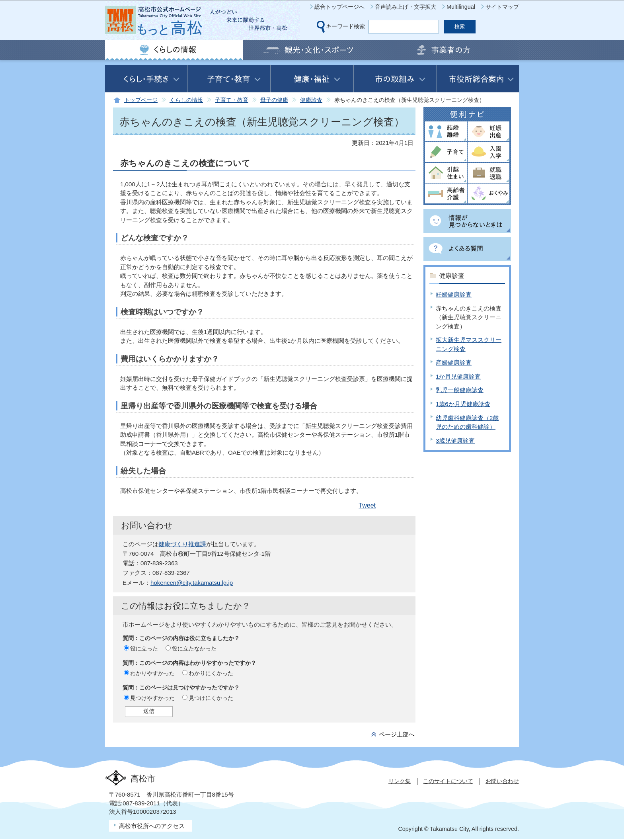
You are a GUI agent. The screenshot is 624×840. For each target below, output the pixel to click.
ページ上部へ (397, 734)
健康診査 (311, 100)
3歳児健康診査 (455, 441)
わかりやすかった (152, 673)
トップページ (141, 100)
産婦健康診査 (454, 362)
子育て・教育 (232, 100)
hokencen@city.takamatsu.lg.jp (192, 583)
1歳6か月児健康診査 (463, 404)
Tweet (367, 505)
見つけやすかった (152, 698)
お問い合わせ (502, 781)
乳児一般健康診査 (460, 390)
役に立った (144, 649)
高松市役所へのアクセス (152, 826)
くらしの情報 (186, 100)
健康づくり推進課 (182, 544)
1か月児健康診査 (458, 376)
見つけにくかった (211, 698)
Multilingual (461, 7)
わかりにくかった (211, 673)
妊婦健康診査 (454, 294)
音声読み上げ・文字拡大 (406, 7)
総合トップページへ (339, 7)
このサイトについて (448, 781)
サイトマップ (502, 7)
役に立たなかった (194, 649)
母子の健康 (274, 100)
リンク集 (400, 781)
